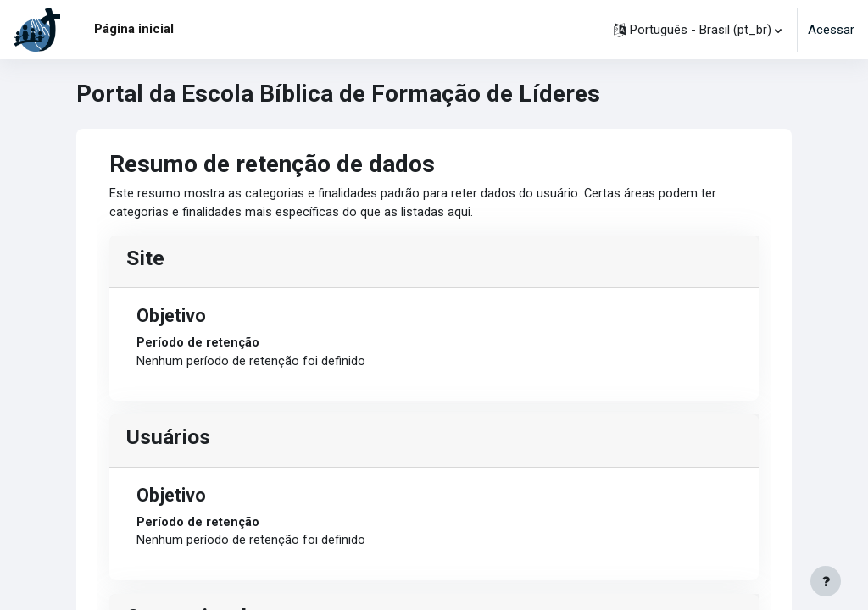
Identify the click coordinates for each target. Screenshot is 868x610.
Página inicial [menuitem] (134, 29)
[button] (698, 30)
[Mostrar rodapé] (826, 581)
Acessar (831, 30)
